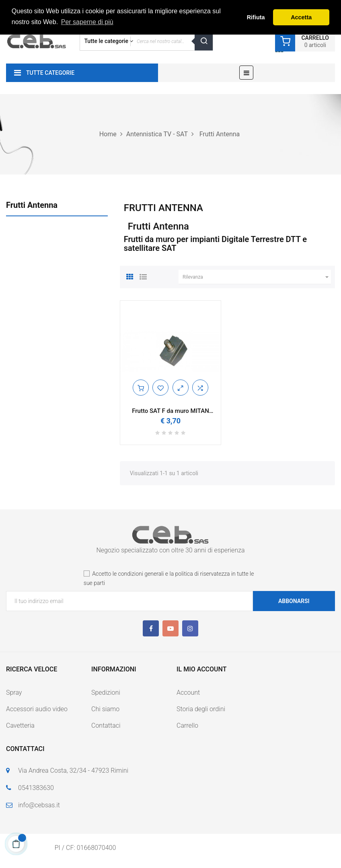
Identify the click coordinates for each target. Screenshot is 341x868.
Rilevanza (257, 277)
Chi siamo (105, 709)
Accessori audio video (37, 709)
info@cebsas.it (39, 805)
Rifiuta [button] (256, 17)
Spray (14, 693)
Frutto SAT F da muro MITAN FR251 (170, 411)
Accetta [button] (301, 17)
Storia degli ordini (201, 709)
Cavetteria (20, 725)
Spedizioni (106, 693)
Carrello (187, 725)
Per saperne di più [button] (87, 22)
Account (188, 693)
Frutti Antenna (32, 205)
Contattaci (106, 725)
